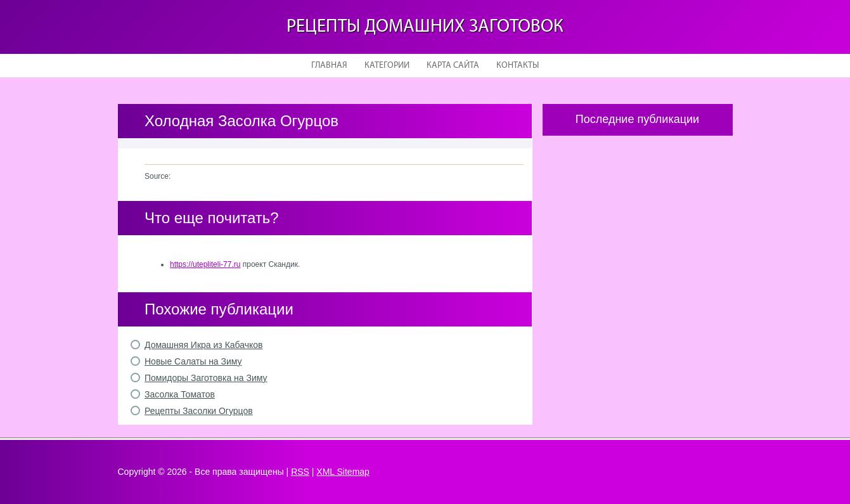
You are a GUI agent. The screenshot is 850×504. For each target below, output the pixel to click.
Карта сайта (453, 66)
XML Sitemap (343, 472)
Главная (329, 66)
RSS (300, 472)
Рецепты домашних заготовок (425, 27)
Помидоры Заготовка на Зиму (206, 378)
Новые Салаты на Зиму (193, 361)
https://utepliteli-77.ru (205, 264)
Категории (387, 66)
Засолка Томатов (180, 394)
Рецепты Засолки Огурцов (199, 411)
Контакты (518, 66)
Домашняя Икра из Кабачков (204, 345)
